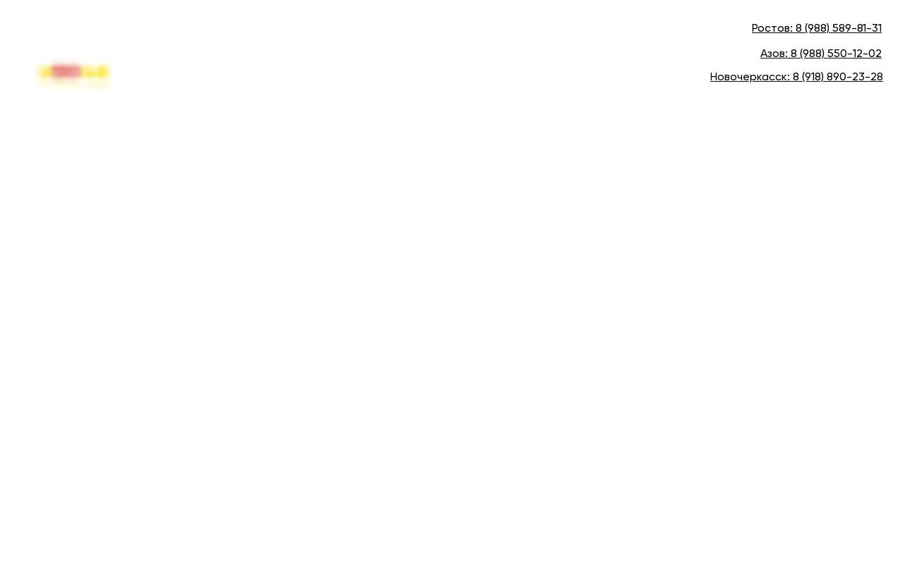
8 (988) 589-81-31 (839, 29)
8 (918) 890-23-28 (838, 78)
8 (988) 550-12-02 (836, 54)
